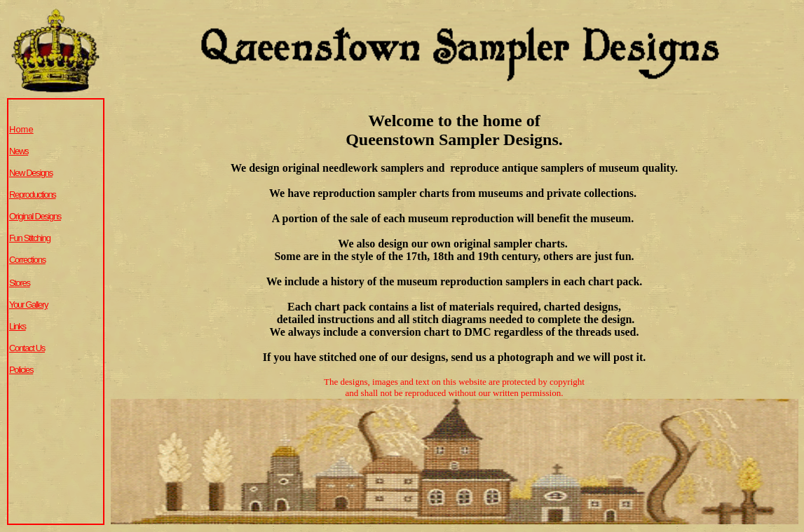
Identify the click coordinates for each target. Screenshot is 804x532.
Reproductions (33, 195)
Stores (20, 283)
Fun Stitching (30, 238)
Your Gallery (28, 305)
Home (21, 129)
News (19, 151)
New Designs (31, 173)
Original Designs (35, 216)
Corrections (27, 260)
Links (18, 326)
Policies (21, 370)
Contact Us (27, 348)
